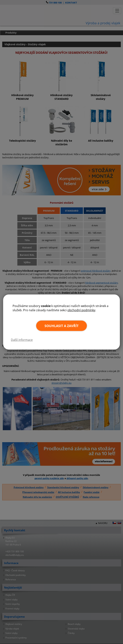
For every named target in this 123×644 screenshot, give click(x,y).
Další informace (22, 340)
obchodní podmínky (81, 310)
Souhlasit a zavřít (61, 326)
